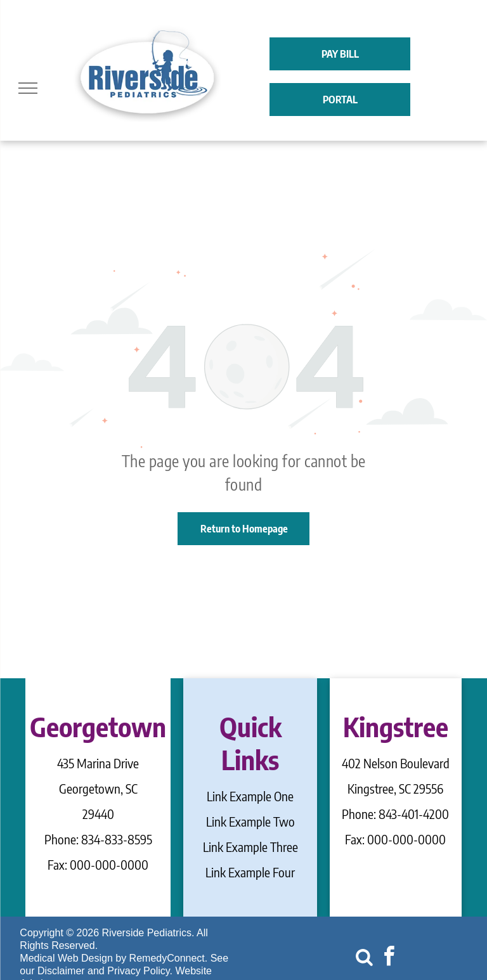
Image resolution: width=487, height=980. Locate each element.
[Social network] (364, 958)
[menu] (28, 88)
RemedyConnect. (169, 958)
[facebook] (389, 958)
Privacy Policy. (140, 971)
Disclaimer (61, 971)
